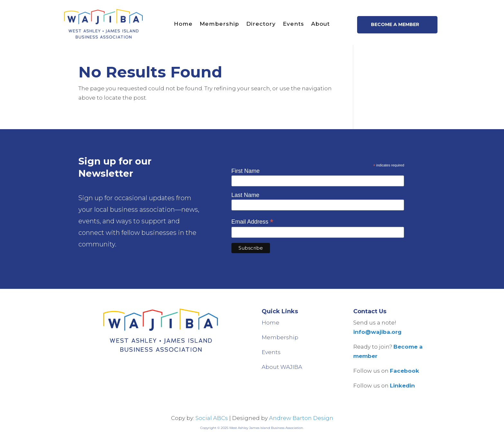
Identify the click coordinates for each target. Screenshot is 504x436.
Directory (261, 24)
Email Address (252, 222)
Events (293, 24)
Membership (219, 24)
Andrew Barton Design (301, 418)
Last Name (245, 195)
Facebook (405, 371)
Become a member (395, 24)
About (320, 24)
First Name (246, 171)
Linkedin (402, 386)
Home (183, 24)
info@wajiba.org (377, 332)
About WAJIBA (282, 367)
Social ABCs (212, 418)
